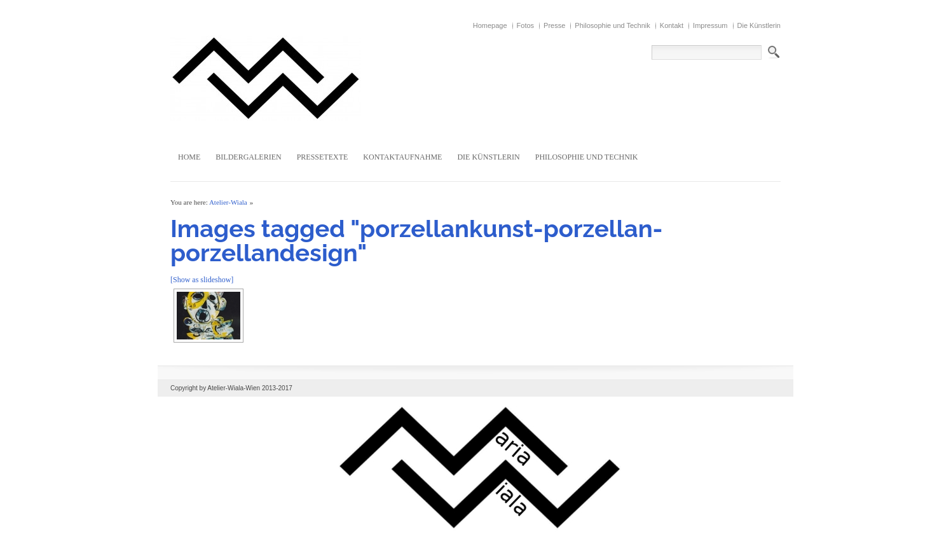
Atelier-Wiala (228, 202)
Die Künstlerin (759, 25)
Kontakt (672, 25)
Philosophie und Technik (612, 25)
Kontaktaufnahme (402, 157)
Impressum (710, 25)
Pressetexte (323, 157)
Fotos (526, 25)
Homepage (490, 25)
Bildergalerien (248, 157)
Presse (554, 25)
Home (189, 157)
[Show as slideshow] (202, 280)
